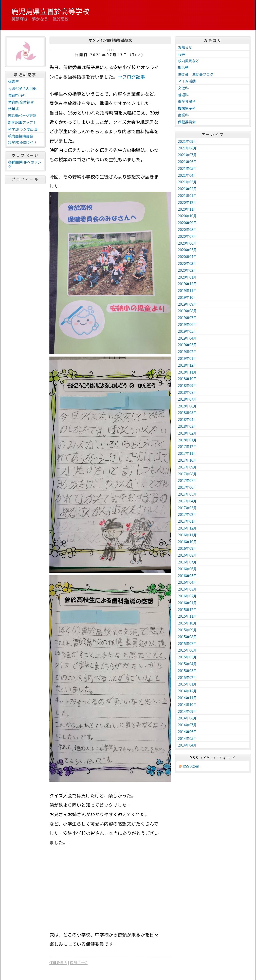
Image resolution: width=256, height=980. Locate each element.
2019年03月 (187, 345)
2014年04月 (187, 745)
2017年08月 (187, 474)
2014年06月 (187, 732)
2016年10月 (187, 542)
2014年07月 (187, 725)
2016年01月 (187, 603)
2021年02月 (187, 189)
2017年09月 (187, 467)
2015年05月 (187, 657)
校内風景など (189, 61)
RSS (186, 766)
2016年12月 (187, 528)
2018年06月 (187, 406)
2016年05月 (187, 576)
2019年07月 (187, 318)
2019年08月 (187, 311)
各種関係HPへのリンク (25, 164)
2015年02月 (187, 677)
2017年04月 (187, 501)
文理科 (183, 88)
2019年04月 (187, 338)
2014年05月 (187, 738)
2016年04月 (187, 582)
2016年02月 (187, 596)
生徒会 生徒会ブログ (196, 74)
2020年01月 (187, 277)
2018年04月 (187, 419)
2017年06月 (187, 487)
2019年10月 (187, 297)
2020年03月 (187, 263)
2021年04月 (187, 175)
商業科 (183, 115)
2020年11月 (187, 209)
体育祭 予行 (17, 95)
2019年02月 (187, 351)
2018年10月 (187, 379)
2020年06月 (187, 243)
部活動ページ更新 (22, 115)
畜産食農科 (187, 101)
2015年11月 (187, 616)
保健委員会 (58, 963)
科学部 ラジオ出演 (23, 129)
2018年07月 (187, 399)
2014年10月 (187, 704)
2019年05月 (187, 331)
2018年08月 (187, 392)
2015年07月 (187, 643)
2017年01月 (187, 521)
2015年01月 (187, 684)
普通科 (183, 95)
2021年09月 (187, 141)
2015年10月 (187, 623)
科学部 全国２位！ (23, 143)
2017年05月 (187, 494)
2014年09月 (187, 711)
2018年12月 (187, 365)
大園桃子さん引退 (22, 88)
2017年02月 (187, 514)
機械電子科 (187, 108)
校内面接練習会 (21, 136)
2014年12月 (187, 691)
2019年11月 (187, 290)
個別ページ (79, 963)
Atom (195, 766)
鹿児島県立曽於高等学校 (50, 11)
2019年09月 (187, 304)
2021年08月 (187, 148)
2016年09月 (187, 548)
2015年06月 (187, 650)
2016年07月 (187, 562)
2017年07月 (187, 480)
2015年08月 (187, 637)
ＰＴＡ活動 (187, 81)
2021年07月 (187, 155)
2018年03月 (187, 426)
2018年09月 (187, 385)
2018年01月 (187, 440)
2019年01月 (187, 358)
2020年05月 (187, 250)
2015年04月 (187, 664)
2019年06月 (187, 324)
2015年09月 (187, 630)
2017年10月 (187, 460)
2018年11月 (187, 372)
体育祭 (13, 82)
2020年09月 (187, 223)
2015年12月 (187, 610)
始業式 (13, 109)
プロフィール (25, 179)
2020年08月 (187, 229)
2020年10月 (187, 216)
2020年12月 (187, 202)
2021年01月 (187, 195)
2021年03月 (187, 182)
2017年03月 (187, 508)
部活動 (183, 67)
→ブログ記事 (131, 76)
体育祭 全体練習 (21, 102)
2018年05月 (187, 413)
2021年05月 (187, 168)
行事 (181, 54)
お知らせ (185, 47)
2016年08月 (187, 555)
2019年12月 (187, 284)
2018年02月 (187, 433)
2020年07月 (187, 236)
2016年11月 (187, 535)
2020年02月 (187, 270)
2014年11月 (187, 698)
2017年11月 (187, 453)
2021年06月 (187, 162)
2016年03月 (187, 589)
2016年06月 (187, 569)
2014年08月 (187, 718)
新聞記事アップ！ (22, 122)
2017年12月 (187, 446)
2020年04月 (187, 257)
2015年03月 (187, 671)
